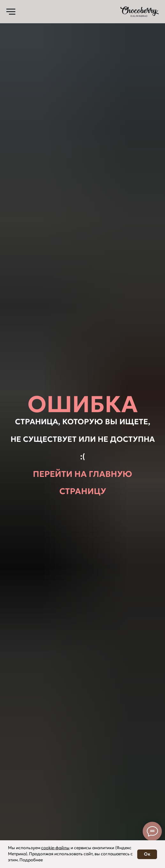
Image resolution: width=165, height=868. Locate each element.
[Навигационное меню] (11, 12)
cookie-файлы (55, 848)
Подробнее (31, 860)
